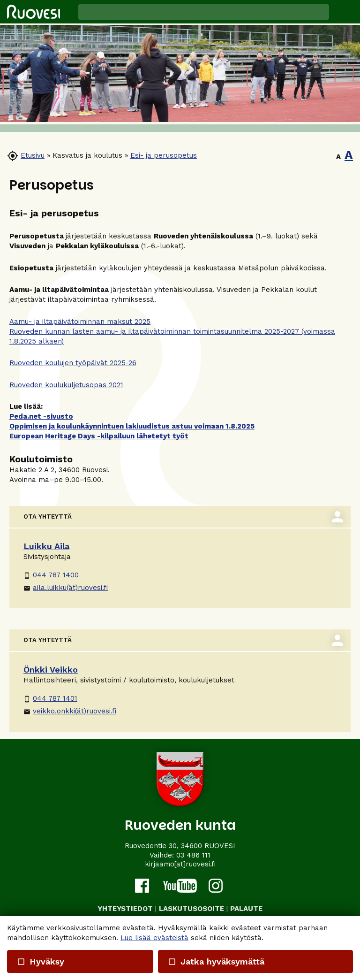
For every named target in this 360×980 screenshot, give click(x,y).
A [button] (338, 157)
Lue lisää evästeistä (154, 938)
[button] (345, 12)
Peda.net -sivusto (41, 416)
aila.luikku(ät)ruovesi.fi (66, 588)
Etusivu (33, 155)
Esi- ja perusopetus (164, 155)
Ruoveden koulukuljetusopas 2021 (66, 385)
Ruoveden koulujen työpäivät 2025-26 (73, 363)
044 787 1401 (50, 698)
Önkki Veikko (51, 670)
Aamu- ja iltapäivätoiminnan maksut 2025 (80, 322)
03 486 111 (193, 855)
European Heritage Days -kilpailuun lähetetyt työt (99, 436)
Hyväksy (41, 961)
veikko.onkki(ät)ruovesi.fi (70, 711)
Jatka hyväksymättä (216, 961)
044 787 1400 (51, 575)
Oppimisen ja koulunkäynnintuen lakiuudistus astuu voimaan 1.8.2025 (132, 426)
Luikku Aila (46, 546)
